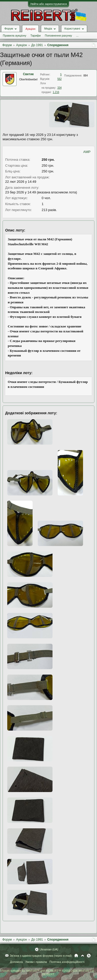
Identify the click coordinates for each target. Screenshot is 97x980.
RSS (89, 956)
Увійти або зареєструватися (49, 4)
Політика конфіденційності (67, 962)
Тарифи (35, 36)
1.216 (56, 92)
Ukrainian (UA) (49, 949)
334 (60, 88)
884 (86, 76)
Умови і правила (36, 962)
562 (60, 79)
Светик (28, 74)
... (77, 36)
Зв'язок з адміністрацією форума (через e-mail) (41, 956)
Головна (76, 956)
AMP (87, 152)
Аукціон (30, 29)
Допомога (16, 962)
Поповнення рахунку (58, 36)
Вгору (83, 956)
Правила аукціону (14, 36)
